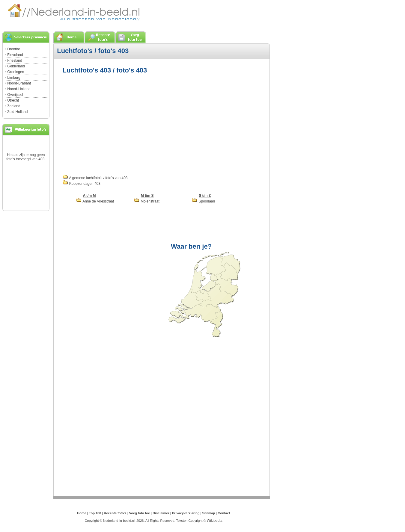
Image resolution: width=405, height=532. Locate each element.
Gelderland (16, 66)
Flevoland (15, 55)
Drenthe (14, 49)
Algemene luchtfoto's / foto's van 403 (95, 178)
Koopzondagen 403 (82, 184)
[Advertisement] (113, 123)
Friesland (15, 61)
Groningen (16, 72)
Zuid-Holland (17, 112)
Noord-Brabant (19, 83)
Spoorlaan (203, 201)
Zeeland (14, 106)
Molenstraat (147, 201)
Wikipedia (215, 521)
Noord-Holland (19, 89)
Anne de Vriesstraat (95, 201)
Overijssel (15, 95)
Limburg (14, 78)
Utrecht (13, 100)
